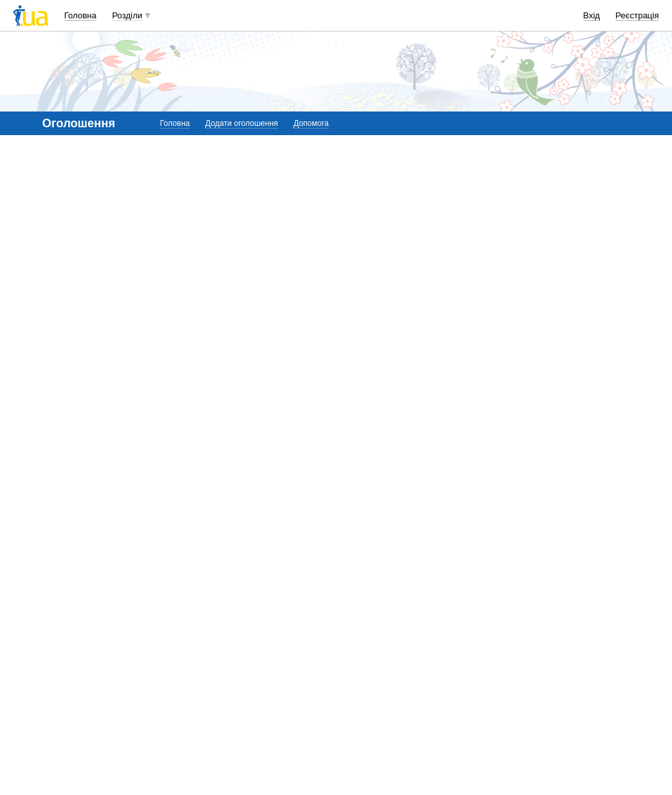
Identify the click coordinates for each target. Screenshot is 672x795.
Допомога (311, 123)
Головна (80, 15)
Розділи (127, 15)
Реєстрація (637, 15)
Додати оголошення (242, 123)
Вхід (592, 15)
